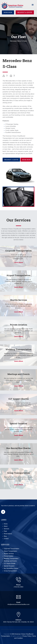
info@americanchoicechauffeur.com (18, 604)
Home (6, 524)
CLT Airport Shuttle (19, 399)
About (6, 526)
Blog (5, 536)
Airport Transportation (18, 275)
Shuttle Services (19, 300)
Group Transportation (18, 473)
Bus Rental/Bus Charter (19, 448)
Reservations (8, 534)
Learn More (19, 262)
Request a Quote (25, 12)
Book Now (8, 12)
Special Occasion (18, 423)
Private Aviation (19, 325)
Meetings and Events (18, 374)
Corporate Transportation (18, 251)
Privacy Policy (27, 636)
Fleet (5, 531)
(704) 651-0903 (18, 587)
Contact (6, 539)
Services (6, 529)
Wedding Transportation (18, 349)
